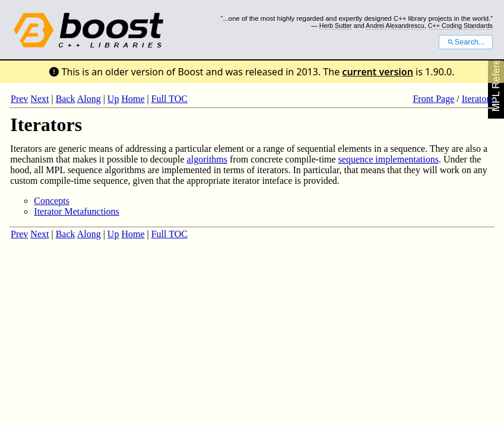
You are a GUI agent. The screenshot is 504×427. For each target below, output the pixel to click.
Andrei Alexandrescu (395, 26)
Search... (466, 42)
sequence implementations (389, 159)
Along (89, 99)
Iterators (478, 99)
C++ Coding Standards (460, 26)
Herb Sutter (336, 26)
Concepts (52, 201)
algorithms (207, 159)
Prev (19, 99)
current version (378, 72)
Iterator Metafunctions (77, 211)
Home (133, 99)
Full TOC (169, 99)
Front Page (433, 99)
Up (113, 99)
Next (39, 99)
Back (66, 99)
